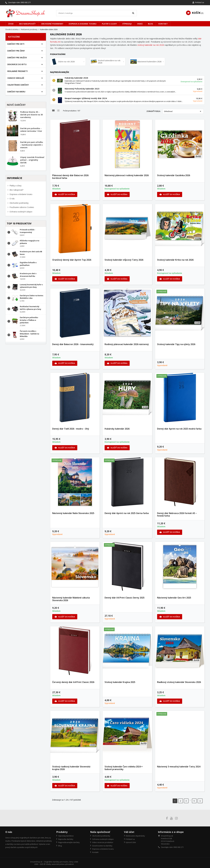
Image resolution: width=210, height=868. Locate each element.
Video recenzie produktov (102, 842)
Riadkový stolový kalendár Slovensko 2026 (179, 682)
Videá (140, 24)
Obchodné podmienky (52, 24)
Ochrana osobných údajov (21, 212)
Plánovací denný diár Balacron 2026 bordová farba (70, 177)
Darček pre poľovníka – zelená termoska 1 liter (31, 130)
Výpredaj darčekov (66, 836)
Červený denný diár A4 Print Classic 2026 (73, 682)
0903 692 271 (26, 2)
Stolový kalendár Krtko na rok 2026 (175, 260)
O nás (12, 199)
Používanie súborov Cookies (21, 207)
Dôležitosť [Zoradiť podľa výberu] (183, 111)
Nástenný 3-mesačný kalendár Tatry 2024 (179, 767)
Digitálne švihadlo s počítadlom (28, 264)
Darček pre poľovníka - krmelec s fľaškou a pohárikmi (29, 320)
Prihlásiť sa (130, 839)
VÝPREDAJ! (127, 24)
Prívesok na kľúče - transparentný (28, 231)
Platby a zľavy (109, 24)
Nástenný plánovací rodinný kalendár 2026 (127, 175)
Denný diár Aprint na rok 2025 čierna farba (127, 513)
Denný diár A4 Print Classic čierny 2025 (125, 598)
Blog (150, 24)
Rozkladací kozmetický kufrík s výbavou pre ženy (30, 308)
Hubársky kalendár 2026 (76, 78)
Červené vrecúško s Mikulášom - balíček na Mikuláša (29, 334)
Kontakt (163, 24)
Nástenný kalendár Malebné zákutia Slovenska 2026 (71, 599)
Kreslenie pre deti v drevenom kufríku (28, 275)
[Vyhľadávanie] (97, 13)
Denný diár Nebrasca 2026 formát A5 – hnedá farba (177, 515)
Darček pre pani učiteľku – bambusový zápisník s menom (32, 145)
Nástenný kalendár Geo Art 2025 (174, 598)
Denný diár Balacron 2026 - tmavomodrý (73, 344)
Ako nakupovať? (27, 24)
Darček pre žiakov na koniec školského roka (32, 297)
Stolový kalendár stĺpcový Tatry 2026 (124, 260)
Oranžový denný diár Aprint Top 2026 (72, 260)
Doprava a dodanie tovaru (83, 24)
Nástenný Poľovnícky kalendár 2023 (82, 89)
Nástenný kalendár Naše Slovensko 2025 (73, 513)
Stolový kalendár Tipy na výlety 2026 (176, 344)
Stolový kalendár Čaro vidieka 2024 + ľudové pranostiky (124, 768)
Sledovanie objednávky (135, 836)
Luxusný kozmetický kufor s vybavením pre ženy (31, 286)
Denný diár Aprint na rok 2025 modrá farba (179, 429)
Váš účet (129, 832)
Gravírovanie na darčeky (102, 846)
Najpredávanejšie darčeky (69, 842)
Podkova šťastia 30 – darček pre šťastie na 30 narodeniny (31, 115)
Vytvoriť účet (131, 842)
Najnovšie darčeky (66, 839)
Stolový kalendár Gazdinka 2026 (174, 175)
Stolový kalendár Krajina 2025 (120, 682)
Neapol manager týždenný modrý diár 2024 (86, 98)
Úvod (11, 24)
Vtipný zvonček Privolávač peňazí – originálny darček (32, 160)
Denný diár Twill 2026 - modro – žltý (71, 429)
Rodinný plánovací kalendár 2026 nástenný (127, 344)
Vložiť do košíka (65, 194)
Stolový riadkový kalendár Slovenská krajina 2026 (71, 768)
